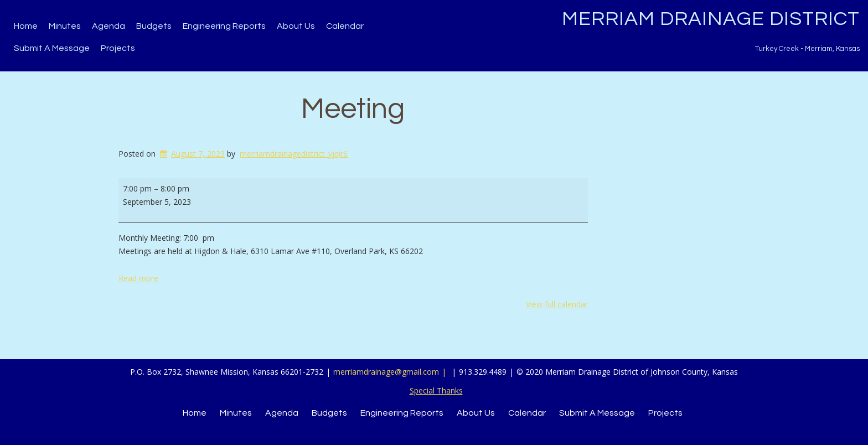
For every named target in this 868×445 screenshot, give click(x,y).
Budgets (154, 26)
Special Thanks (436, 390)
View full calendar (557, 304)
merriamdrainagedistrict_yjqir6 (294, 154)
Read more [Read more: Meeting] (138, 278)
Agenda (108, 26)
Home (26, 26)
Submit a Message (52, 48)
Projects (118, 48)
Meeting (353, 109)
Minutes (65, 26)
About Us (296, 26)
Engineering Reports (224, 26)
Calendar (345, 26)
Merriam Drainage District (711, 19)
